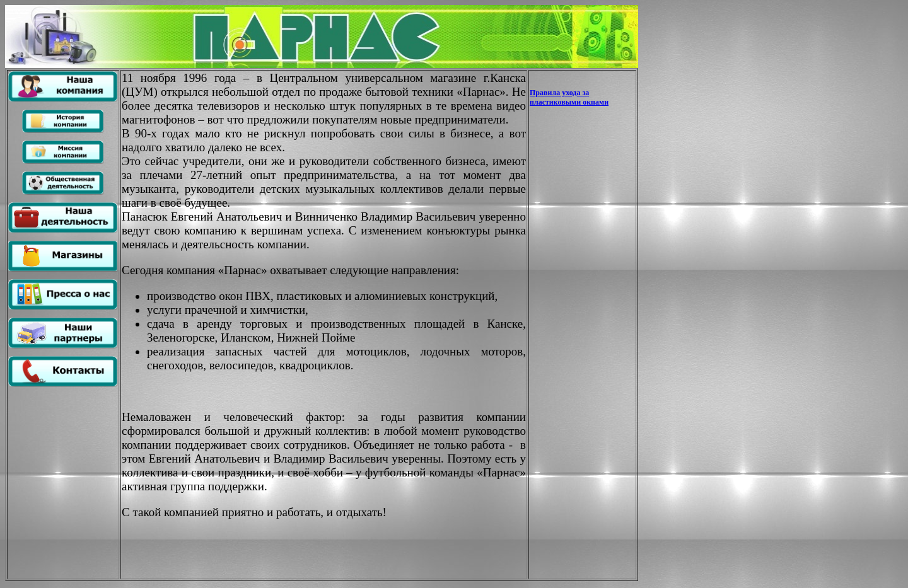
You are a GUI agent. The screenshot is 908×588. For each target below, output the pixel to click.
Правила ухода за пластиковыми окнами (569, 97)
